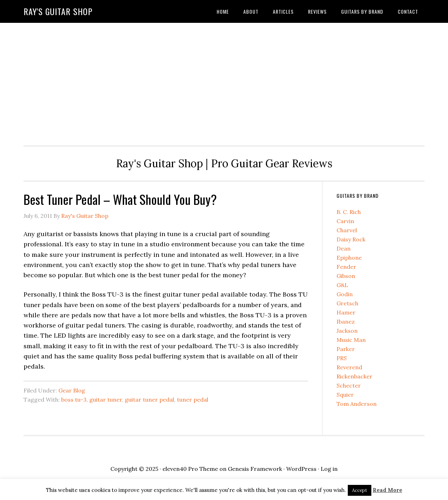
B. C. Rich (349, 212)
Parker (346, 349)
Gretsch (347, 303)
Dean (344, 248)
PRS (342, 358)
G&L (342, 285)
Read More (388, 490)
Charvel (347, 230)
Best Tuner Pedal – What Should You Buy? (120, 199)
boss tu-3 (74, 400)
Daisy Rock (351, 239)
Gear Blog (72, 390)
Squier (345, 395)
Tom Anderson (357, 404)
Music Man (351, 340)
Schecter (349, 385)
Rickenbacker (354, 376)
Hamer (346, 312)
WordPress (301, 469)
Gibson (346, 276)
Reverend (349, 367)
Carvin (345, 221)
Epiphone (349, 258)
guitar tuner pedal (149, 400)
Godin (345, 294)
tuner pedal (193, 400)
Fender (346, 267)
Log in (329, 469)
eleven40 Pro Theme (190, 469)
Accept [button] (360, 490)
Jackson (347, 331)
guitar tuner (106, 400)
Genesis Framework (255, 469)
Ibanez (346, 322)
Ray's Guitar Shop (58, 11)
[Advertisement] (224, 82)
